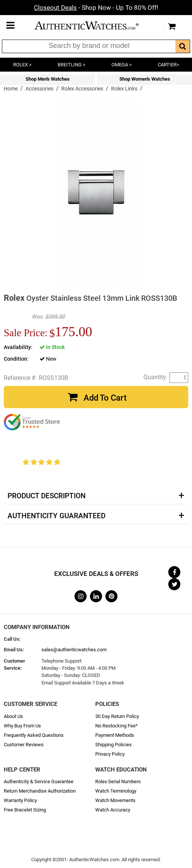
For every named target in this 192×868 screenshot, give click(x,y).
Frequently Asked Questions (34, 735)
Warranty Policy (20, 800)
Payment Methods (115, 735)
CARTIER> (168, 65)
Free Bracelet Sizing (25, 810)
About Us (13, 716)
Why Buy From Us (22, 726)
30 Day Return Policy (117, 716)
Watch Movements (115, 800)
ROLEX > (22, 65)
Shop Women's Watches (145, 79)
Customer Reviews (24, 745)
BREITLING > (72, 65)
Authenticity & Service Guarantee (39, 782)
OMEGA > (122, 65)
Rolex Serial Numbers (118, 782)
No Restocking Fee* (117, 726)
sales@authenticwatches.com (74, 650)
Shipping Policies (114, 745)
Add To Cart (105, 398)
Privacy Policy (110, 754)
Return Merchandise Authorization (40, 791)
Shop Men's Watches (48, 79)
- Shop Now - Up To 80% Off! (96, 8)
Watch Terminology (116, 791)
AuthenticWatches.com (94, 25)
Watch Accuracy (113, 810)
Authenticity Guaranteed (56, 516)
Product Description (46, 496)
